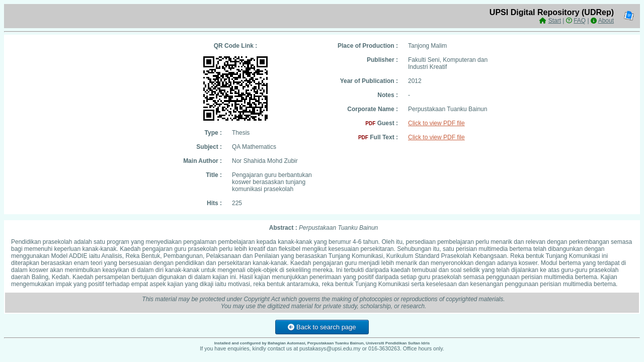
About (606, 21)
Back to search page (322, 327)
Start (555, 21)
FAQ (580, 21)
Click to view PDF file (436, 123)
